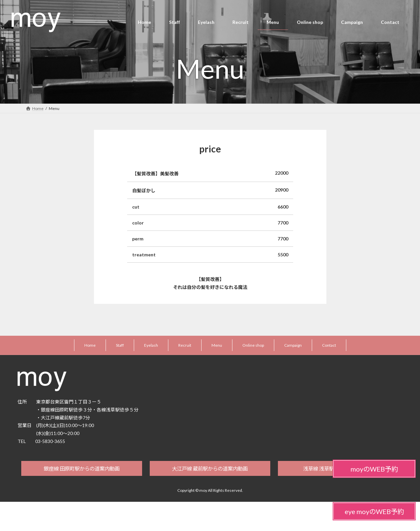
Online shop (253, 345)
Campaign (293, 345)
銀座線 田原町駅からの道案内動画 (82, 469)
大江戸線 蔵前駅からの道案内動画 (210, 469)
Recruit (185, 345)
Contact (329, 345)
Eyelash (151, 345)
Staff (120, 345)
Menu (217, 345)
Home (90, 345)
